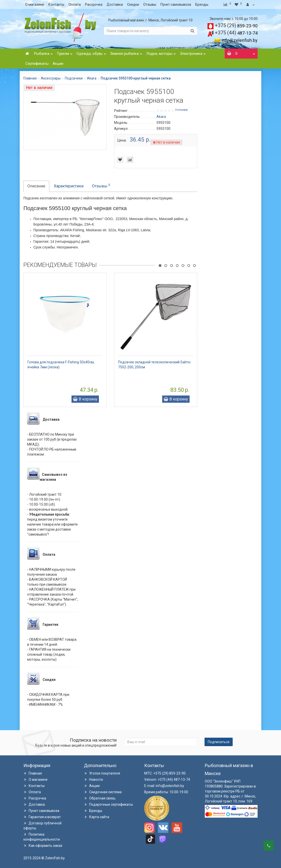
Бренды (202, 4)
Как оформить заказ (43, 846)
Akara (92, 78)
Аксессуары (51, 78)
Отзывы (150, 4)
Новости (93, 780)
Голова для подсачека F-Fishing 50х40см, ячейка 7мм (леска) (61, 365)
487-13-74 (236, 33)
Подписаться (219, 742)
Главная (30, 78)
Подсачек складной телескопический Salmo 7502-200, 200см (154, 365)
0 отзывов (181, 110)
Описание (36, 186)
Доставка (115, 4)
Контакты (56, 4)
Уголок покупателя (102, 773)
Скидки (133, 4)
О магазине (35, 4)
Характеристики (69, 186)
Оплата (75, 4)
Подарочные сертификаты (108, 804)
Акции (58, 64)
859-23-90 (236, 26)
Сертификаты (37, 64)
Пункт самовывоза (176, 4)
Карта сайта (97, 817)
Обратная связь (100, 798)
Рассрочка (94, 4)
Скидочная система (103, 792)
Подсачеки (74, 78)
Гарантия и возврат (42, 817)
